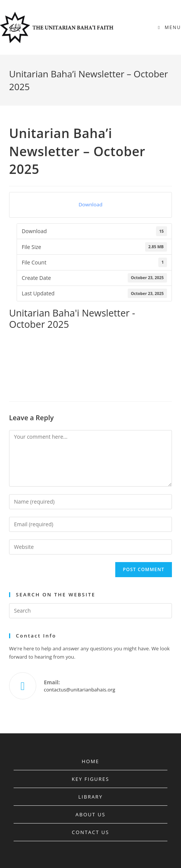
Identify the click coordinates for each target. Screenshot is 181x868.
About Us (90, 814)
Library (90, 797)
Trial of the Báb (126, 372)
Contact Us (90, 832)
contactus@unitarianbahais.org (80, 690)
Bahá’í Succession (77, 348)
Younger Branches (31, 383)
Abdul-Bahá (25, 336)
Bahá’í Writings (122, 348)
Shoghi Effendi (84, 372)
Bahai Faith (80, 360)
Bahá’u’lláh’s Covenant (35, 360)
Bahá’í (103, 336)
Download (90, 204)
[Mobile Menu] (169, 27)
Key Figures (90, 779)
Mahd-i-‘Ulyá (117, 360)
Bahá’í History (136, 336)
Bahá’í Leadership (30, 348)
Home (90, 761)
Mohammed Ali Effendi (35, 372)
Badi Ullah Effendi (67, 336)
